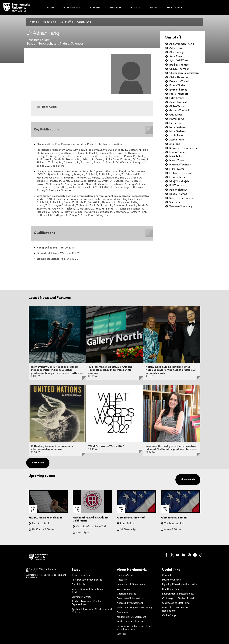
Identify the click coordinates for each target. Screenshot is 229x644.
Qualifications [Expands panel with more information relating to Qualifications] (45, 233)
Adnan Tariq (84, 22)
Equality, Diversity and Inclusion (180, 585)
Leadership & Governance (131, 585)
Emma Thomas (178, 90)
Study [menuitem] (50, 8)
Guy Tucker (176, 115)
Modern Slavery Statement (132, 618)
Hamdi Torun (177, 119)
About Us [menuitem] (135, 8)
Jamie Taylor (177, 136)
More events (188, 480)
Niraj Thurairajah (179, 182)
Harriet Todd (177, 123)
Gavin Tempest (178, 102)
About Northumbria (132, 570)
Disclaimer (123, 613)
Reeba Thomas (178, 194)
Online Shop (169, 616)
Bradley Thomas (179, 65)
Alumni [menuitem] (154, 8)
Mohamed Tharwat (181, 173)
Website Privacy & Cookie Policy (135, 608)
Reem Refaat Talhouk (182, 198)
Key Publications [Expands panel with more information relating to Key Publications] (47, 130)
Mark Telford (177, 157)
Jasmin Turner (177, 140)
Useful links (171, 570)
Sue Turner (175, 202)
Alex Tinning (177, 52)
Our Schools (78, 585)
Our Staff (65, 22)
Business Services (127, 576)
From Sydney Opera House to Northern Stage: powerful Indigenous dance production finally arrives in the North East (57, 370)
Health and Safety (172, 590)
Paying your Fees (171, 580)
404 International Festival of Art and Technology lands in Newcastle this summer (110, 370)
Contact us (168, 576)
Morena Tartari (178, 177)
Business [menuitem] (95, 8)
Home (33, 22)
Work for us (123, 590)
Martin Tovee (177, 161)
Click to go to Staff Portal (176, 604)
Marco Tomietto (179, 152)
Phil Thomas (177, 186)
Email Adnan (49, 107)
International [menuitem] (72, 8)
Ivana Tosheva (178, 127)
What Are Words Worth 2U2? (106, 447)
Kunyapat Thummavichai (184, 148)
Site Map (122, 635)
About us (48, 22)
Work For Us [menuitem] (175, 8)
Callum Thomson (179, 69)
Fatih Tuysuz (177, 98)
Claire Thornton (179, 77)
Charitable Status (126, 594)
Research (122, 580)
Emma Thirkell (178, 86)
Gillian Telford (177, 107)
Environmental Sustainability (178, 594)
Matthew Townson (180, 165)
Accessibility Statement (130, 604)
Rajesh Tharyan (178, 190)
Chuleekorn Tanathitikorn (184, 73)
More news (38, 463)
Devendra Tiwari (179, 82)
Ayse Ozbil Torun (179, 61)
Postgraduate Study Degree (87, 580)
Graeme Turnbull (179, 111)
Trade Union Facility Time (131, 622)
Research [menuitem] (115, 8)
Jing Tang (175, 144)
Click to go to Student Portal (178, 599)
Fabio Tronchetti (179, 94)
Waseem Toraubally (181, 206)
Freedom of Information (130, 599)
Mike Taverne (177, 169)
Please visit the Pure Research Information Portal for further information (79, 145)
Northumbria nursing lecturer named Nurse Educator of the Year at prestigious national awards (171, 370)
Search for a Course (82, 576)
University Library (81, 597)
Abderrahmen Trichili (182, 44)
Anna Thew (176, 57)
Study (76, 570)
